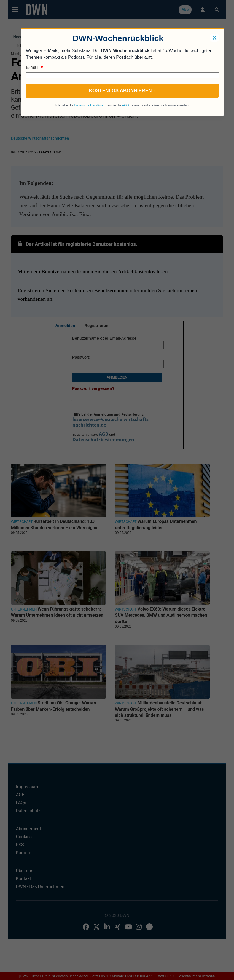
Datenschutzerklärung (91, 105)
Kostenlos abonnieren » (123, 91)
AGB (125, 105)
